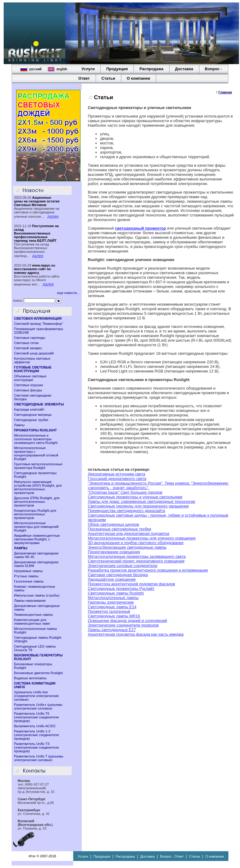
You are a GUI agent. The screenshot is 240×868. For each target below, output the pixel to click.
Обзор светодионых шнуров (113, 524)
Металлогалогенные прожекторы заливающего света (137, 556)
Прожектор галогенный (109, 611)
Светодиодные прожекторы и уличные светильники (135, 497)
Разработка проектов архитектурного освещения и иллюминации (148, 570)
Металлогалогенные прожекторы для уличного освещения (142, 538)
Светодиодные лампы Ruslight (116, 593)
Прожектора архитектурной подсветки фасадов (131, 584)
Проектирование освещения (114, 552)
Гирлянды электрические (111, 602)
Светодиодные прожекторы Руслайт (121, 588)
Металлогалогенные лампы (113, 598)
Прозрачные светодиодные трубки (120, 529)
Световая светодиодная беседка (118, 575)
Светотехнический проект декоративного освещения (136, 561)
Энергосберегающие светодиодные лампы (127, 547)
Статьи (108, 78)
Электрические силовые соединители (123, 566)
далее (53, 216)
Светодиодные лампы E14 (112, 607)
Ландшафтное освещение (112, 579)
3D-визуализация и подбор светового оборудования (136, 543)
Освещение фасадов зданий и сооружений (127, 621)
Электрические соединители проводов (123, 625)
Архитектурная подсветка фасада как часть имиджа (136, 634)
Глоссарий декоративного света (117, 479)
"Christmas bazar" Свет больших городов (125, 492)
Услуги (88, 69)
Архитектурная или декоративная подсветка (129, 534)
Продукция (117, 69)
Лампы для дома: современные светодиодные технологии (141, 501)
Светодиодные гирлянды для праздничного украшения (138, 506)
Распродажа (151, 69)
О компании (138, 78)
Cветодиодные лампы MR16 (114, 616)
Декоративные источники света (116, 474)
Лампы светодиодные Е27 (112, 630)
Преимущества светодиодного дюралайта (126, 511)
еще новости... (68, 293)
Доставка (184, 69)
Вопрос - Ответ (172, 856)
